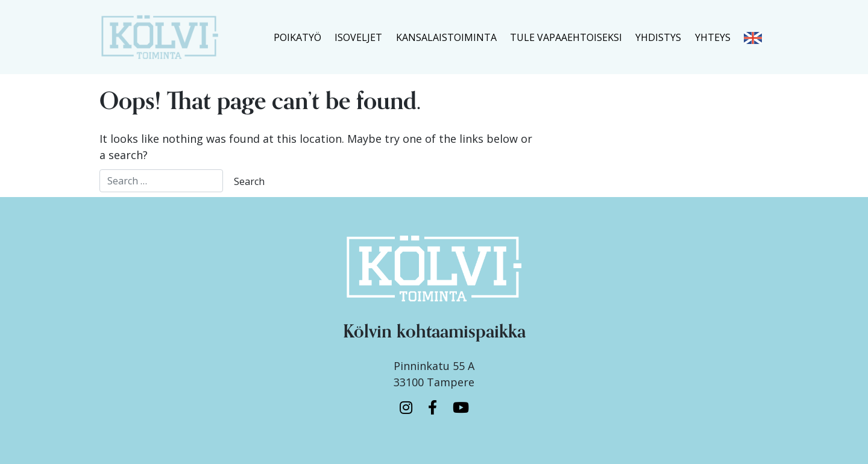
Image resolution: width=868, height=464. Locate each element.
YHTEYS (713, 37)
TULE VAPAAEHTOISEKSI (566, 37)
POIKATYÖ (297, 37)
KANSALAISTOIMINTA (446, 37)
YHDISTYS (658, 37)
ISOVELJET (358, 37)
